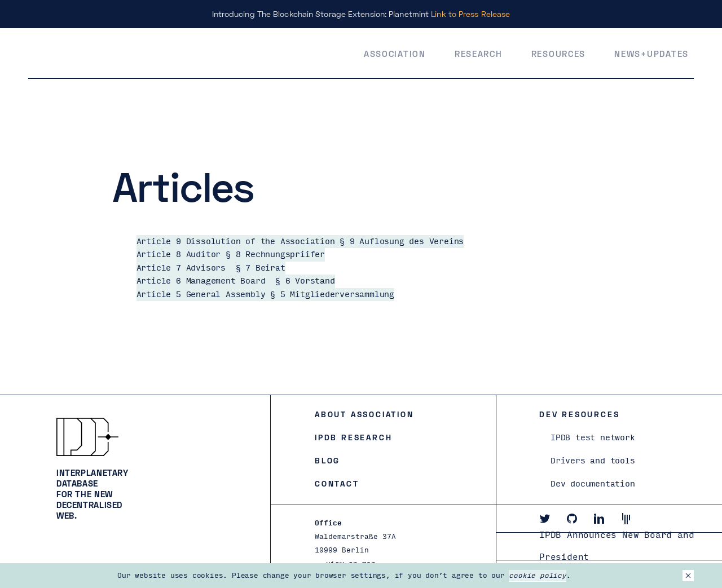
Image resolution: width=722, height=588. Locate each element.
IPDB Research (353, 437)
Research (479, 54)
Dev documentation (593, 484)
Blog (327, 460)
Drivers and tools (593, 461)
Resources (559, 54)
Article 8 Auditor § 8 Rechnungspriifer (231, 255)
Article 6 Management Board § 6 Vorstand (236, 281)
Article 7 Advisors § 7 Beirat (211, 268)
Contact (337, 483)
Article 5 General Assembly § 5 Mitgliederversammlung (266, 295)
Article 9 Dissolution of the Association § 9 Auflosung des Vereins (300, 242)
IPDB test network (593, 438)
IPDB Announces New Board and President (617, 546)
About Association (364, 414)
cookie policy (537, 576)
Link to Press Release (470, 14)
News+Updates (651, 54)
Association (395, 54)
